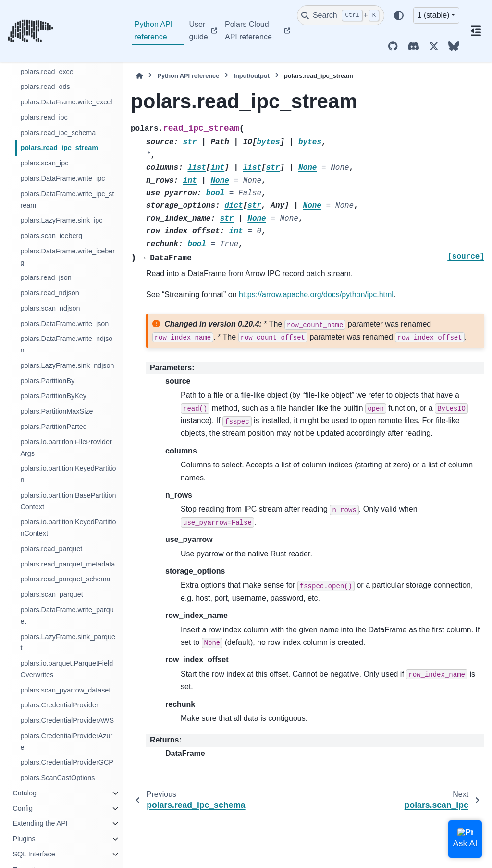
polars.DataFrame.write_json (64, 324)
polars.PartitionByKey (53, 396)
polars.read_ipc (44, 117)
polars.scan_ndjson (50, 308)
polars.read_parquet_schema (65, 579)
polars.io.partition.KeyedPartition (68, 474)
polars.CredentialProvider (59, 705)
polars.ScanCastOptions (57, 778)
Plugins (24, 839)
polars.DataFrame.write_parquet (67, 616)
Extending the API (40, 823)
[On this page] (476, 31)
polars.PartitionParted (53, 427)
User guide (199, 31)
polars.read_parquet (51, 549)
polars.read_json (46, 277)
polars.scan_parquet (51, 594)
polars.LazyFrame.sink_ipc (61, 220)
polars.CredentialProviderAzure (66, 742)
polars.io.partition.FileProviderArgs (66, 448)
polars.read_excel (48, 72)
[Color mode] (399, 15)
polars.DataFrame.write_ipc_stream (67, 200)
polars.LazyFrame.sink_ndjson (67, 365)
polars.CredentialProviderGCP (67, 762)
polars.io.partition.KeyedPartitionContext (68, 528)
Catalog (25, 793)
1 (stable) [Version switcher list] (434, 15)
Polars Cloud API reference (248, 31)
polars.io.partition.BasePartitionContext (68, 501)
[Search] (341, 15)
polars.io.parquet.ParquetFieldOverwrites (67, 669)
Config (23, 808)
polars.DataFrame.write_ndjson (66, 344)
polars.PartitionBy (47, 381)
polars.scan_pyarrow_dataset (65, 690)
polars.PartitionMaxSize (56, 411)
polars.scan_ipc (44, 163)
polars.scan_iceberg (51, 236)
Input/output (252, 76)
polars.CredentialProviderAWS (67, 720)
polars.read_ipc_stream (59, 148)
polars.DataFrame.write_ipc (62, 178)
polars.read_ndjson (49, 293)
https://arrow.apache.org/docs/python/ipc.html (316, 295)
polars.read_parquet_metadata (68, 564)
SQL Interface (34, 854)
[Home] (139, 76)
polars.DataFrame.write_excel (66, 102)
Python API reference (154, 31)
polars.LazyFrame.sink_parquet (68, 642)
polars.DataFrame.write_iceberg (68, 257)
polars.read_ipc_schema (58, 133)
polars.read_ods (45, 87)
